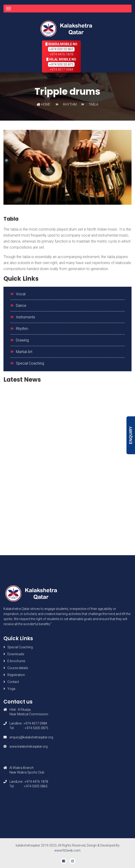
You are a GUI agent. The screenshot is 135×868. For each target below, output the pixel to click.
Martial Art (24, 352)
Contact (13, 682)
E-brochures (16, 661)
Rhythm (22, 329)
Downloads (16, 654)
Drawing (22, 340)
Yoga (11, 689)
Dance (21, 306)
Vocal (21, 294)
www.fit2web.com (67, 850)
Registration (16, 675)
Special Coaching (30, 363)
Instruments (25, 317)
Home (43, 104)
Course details (18, 668)
